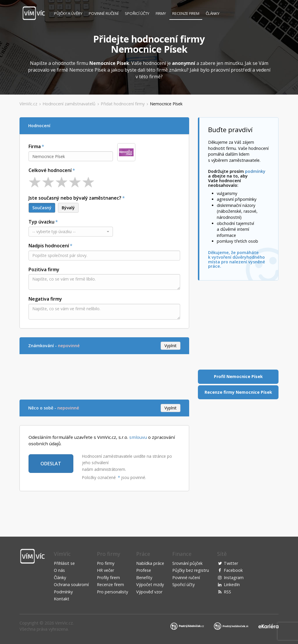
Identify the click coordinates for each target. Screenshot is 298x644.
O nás (59, 570)
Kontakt (62, 599)
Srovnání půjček (187, 563)
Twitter (231, 563)
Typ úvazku (41, 222)
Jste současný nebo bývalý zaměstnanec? (75, 198)
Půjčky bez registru (191, 570)
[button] (71, 232)
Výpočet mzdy (150, 584)
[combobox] (71, 156)
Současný (42, 208)
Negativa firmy (45, 299)
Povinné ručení (104, 13)
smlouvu (138, 437)
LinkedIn (232, 584)
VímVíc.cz (28, 104)
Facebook (233, 570)
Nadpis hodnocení (49, 246)
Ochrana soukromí (71, 584)
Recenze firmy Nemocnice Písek (238, 392)
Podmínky (63, 592)
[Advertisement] (125, 376)
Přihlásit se (64, 563)
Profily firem (108, 578)
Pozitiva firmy (44, 269)
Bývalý (68, 208)
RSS (227, 592)
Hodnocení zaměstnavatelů (69, 104)
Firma (35, 146)
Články (213, 13)
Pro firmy (106, 563)
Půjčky (68, 13)
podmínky (255, 171)
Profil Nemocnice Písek (238, 376)
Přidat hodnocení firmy (123, 104)
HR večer (105, 570)
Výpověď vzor (149, 592)
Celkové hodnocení (50, 170)
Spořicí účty (137, 13)
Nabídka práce (150, 563)
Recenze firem (186, 13)
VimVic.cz (64, 623)
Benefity (144, 578)
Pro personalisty (112, 592)
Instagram (234, 578)
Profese (144, 570)
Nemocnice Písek (166, 104)
